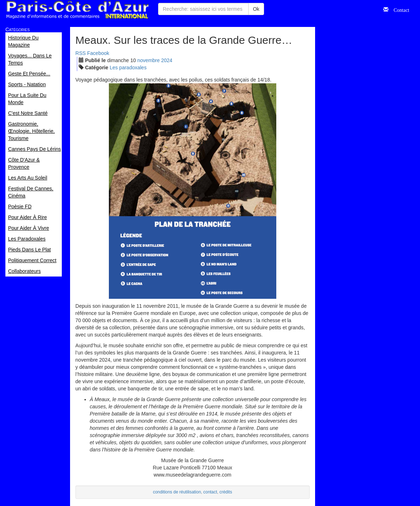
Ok (256, 9)
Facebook (98, 53)
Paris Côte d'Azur (77, 10)
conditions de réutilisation (177, 492)
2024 (167, 60)
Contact (399, 9)
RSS (81, 53)
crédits (226, 492)
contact (210, 492)
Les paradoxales (128, 68)
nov (148, 60)
